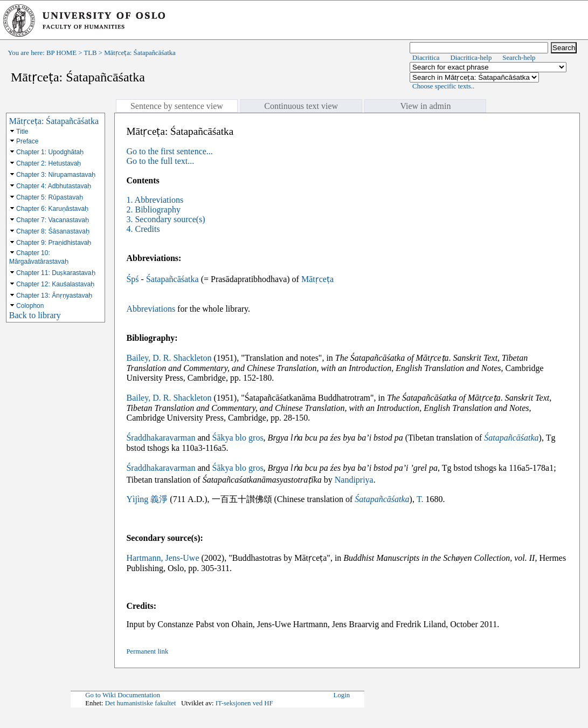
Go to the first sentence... (169, 151)
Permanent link (147, 651)
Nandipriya (354, 480)
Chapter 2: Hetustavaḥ (49, 163)
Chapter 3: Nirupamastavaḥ (56, 175)
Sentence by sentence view (177, 106)
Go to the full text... (160, 161)
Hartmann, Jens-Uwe (162, 558)
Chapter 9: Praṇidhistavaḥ (54, 243)
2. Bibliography (153, 210)
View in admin (425, 106)
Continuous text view (301, 106)
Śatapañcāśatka (172, 279)
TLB (90, 53)
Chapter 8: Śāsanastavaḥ (53, 231)
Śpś (132, 279)
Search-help (519, 58)
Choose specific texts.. (443, 86)
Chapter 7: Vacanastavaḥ (53, 220)
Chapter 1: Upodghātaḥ (50, 152)
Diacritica (426, 58)
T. (420, 499)
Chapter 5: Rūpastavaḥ (50, 197)
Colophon (30, 306)
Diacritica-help (471, 58)
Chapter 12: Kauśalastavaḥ (55, 284)
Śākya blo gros (238, 438)
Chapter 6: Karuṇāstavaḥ (52, 209)
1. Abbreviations (155, 200)
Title (22, 132)
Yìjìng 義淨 (147, 499)
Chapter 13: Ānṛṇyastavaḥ (54, 296)
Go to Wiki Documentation (123, 695)
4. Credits (143, 229)
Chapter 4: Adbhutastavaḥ (54, 186)
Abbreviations (151, 309)
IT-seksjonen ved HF (244, 703)
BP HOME (61, 53)
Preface (27, 141)
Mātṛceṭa (317, 279)
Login (342, 695)
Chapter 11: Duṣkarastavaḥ (56, 273)
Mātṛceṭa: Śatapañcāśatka (54, 121)
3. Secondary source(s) (165, 219)
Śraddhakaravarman (161, 438)
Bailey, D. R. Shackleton (169, 358)
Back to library (35, 315)
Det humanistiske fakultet (141, 703)
